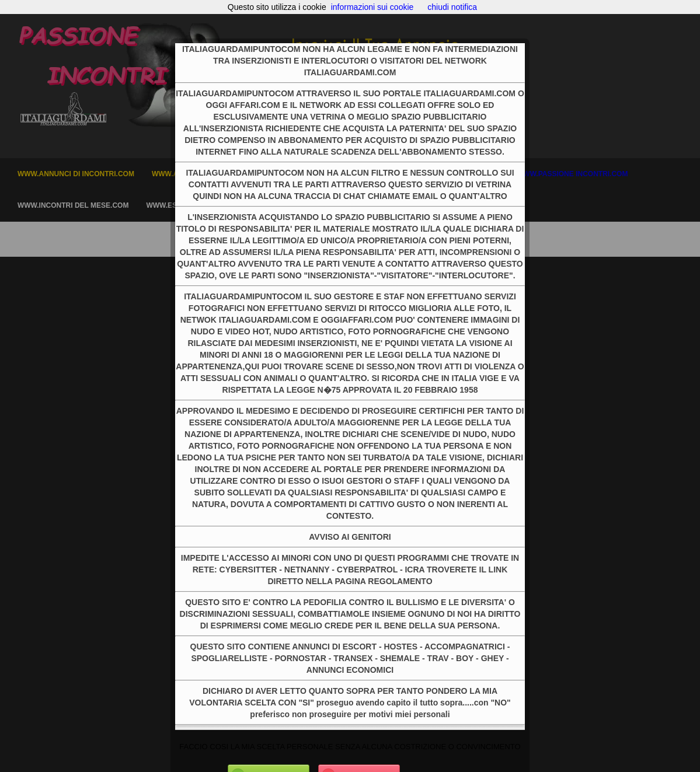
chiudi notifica (452, 7)
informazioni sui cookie (372, 7)
